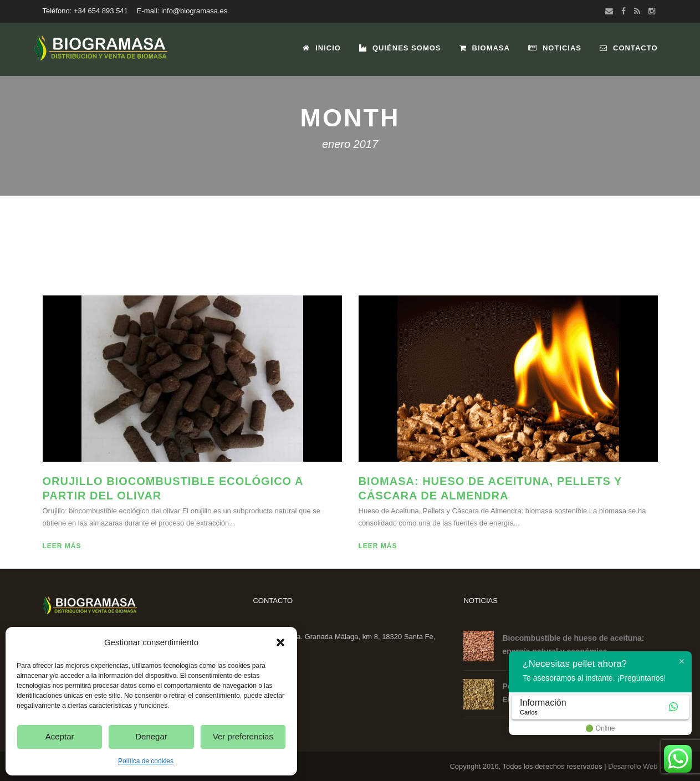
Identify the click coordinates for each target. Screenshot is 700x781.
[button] (280, 642)
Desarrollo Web (633, 766)
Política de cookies (146, 761)
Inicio (322, 48)
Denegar (151, 736)
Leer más (62, 546)
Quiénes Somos (400, 48)
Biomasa (485, 48)
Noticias (555, 48)
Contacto (629, 48)
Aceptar (60, 736)
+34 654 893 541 (101, 11)
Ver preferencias (243, 736)
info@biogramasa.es (194, 11)
